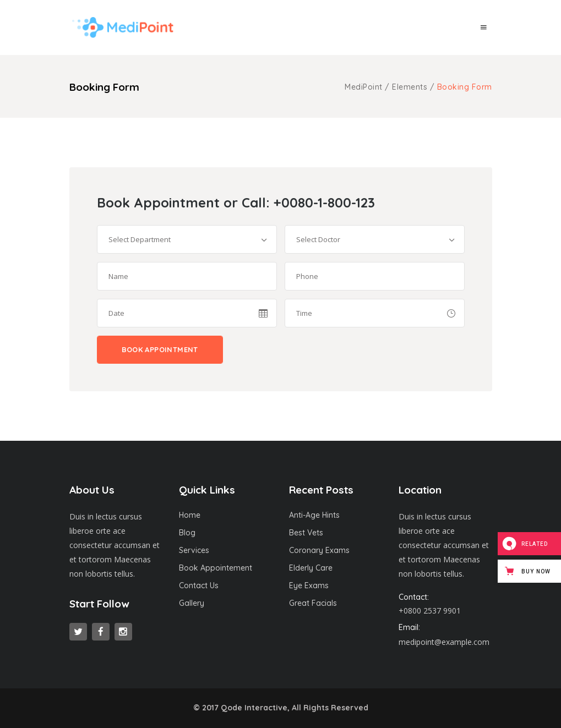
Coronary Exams (319, 550)
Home (190, 515)
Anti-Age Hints (314, 515)
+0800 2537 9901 (430, 611)
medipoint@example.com (444, 642)
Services (194, 550)
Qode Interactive (254, 708)
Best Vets (306, 533)
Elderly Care (311, 568)
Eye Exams (309, 585)
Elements (410, 87)
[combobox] (187, 239)
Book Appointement (216, 568)
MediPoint (364, 87)
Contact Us (199, 585)
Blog (187, 533)
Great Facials (313, 603)
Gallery (192, 603)
